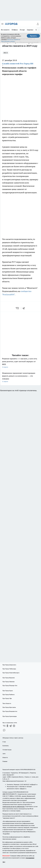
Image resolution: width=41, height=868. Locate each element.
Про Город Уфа (7, 698)
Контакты (6, 746)
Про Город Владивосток (10, 711)
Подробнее (6, 834)
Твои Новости (7, 703)
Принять (33, 36)
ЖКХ (6, 53)
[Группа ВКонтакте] (4, 726)
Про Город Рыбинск (9, 694)
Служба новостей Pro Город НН (18, 64)
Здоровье (30, 30)
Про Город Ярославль (9, 707)
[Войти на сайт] (38, 24)
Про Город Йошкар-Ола (10, 685)
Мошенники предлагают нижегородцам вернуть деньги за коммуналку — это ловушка (20, 377)
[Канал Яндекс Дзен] (14, 726)
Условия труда (7, 750)
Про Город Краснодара (10, 716)
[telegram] (24, 308)
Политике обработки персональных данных (11, 40)
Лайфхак (15, 30)
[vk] (18, 308)
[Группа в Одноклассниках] (7, 726)
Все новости (5, 30)
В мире (22, 30)
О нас (4, 742)
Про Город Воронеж (9, 678)
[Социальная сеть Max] (4, 730)
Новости (5, 757)
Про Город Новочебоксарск (11, 673)
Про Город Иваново (9, 682)
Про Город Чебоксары (9, 669)
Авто (4, 754)
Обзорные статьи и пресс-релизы (13, 738)
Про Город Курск (8, 691)
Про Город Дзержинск (9, 665)
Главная (5, 761)
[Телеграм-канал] (11, 726)
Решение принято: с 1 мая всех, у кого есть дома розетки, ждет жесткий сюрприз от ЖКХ (20, 363)
